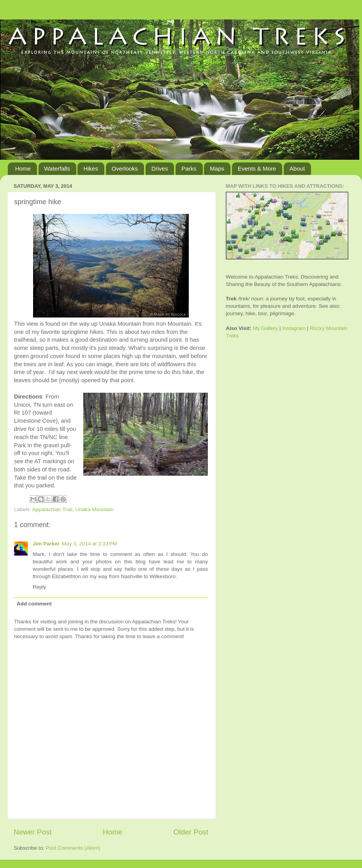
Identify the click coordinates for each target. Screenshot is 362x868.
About (297, 168)
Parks (189, 168)
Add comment (34, 604)
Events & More (257, 168)
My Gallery (266, 328)
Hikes (91, 168)
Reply (40, 587)
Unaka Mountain (95, 509)
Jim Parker (46, 544)
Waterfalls (57, 168)
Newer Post (33, 832)
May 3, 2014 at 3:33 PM (89, 544)
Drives (160, 168)
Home (23, 168)
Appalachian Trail (53, 509)
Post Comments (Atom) (73, 848)
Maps (217, 168)
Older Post (191, 832)
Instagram (294, 328)
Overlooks (125, 168)
